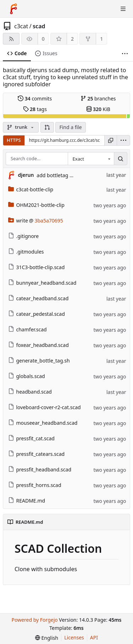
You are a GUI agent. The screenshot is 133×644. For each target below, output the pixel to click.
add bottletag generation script (73, 175)
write (18, 221)
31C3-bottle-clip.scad (37, 267)
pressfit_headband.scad (40, 469)
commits (35, 98)
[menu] (123, 140)
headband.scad (30, 392)
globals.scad (27, 376)
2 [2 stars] (72, 39)
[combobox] (91, 159)
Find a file (70, 127)
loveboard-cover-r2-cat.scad (45, 407)
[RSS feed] (11, 39)
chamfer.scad (27, 329)
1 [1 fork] (101, 39)
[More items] (125, 54)
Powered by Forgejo (34, 620)
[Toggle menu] (123, 9)
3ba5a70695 (49, 221)
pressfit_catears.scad (37, 454)
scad (39, 26)
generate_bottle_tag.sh (39, 361)
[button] (47, 127)
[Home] (13, 9)
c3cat (21, 26)
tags (35, 109)
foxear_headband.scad (38, 345)
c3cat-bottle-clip (31, 189)
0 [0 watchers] (43, 39)
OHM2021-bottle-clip (36, 205)
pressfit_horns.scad (35, 485)
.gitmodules (26, 252)
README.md (27, 501)
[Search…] (121, 159)
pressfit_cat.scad (31, 438)
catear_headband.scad (38, 298)
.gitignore (24, 236)
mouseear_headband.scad (43, 423)
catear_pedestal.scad (37, 314)
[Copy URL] (111, 140)
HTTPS (14, 140)
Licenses (74, 637)
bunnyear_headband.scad (42, 283)
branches (98, 98)
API (94, 637)
